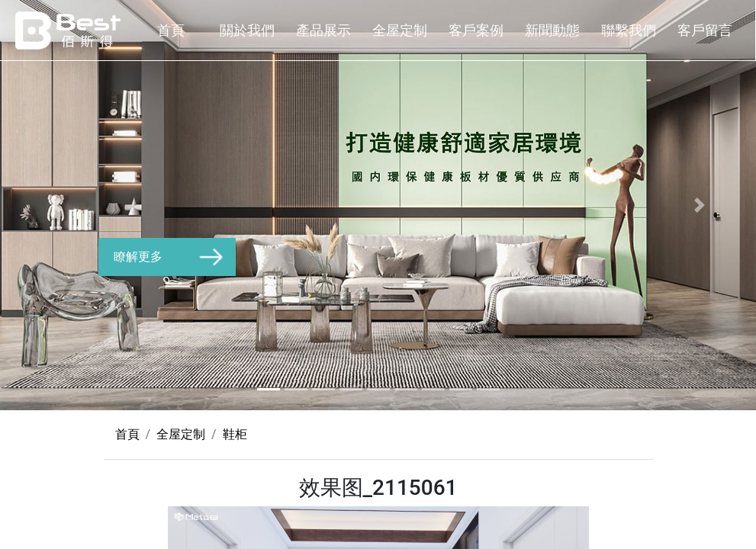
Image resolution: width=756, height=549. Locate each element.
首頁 (171, 30)
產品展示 (323, 30)
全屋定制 (400, 30)
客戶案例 (476, 30)
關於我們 (247, 30)
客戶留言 (705, 30)
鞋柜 (235, 434)
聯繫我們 (629, 30)
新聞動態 (552, 30)
